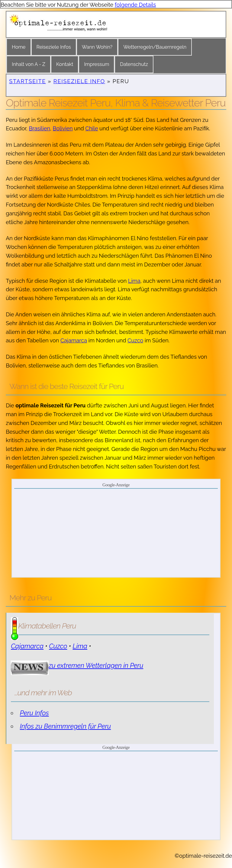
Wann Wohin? (97, 47)
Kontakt (65, 64)
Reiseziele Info (79, 81)
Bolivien (63, 128)
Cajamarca (74, 340)
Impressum (97, 64)
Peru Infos (34, 713)
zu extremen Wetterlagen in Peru (96, 666)
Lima (134, 281)
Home (19, 47)
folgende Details (135, 5)
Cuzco (135, 340)
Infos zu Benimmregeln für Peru (65, 726)
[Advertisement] (116, 533)
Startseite (27, 81)
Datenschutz (134, 64)
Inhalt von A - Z (29, 64)
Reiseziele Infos (54, 47)
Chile (92, 128)
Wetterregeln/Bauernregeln (155, 47)
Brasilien (39, 128)
